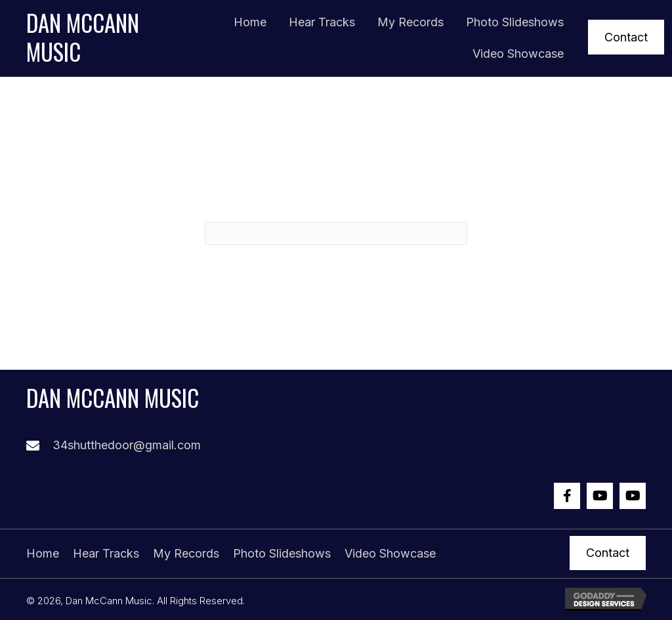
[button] (626, 37)
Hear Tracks (106, 553)
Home (43, 553)
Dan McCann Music (83, 36)
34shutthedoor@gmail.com (127, 445)
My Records (186, 553)
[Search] (336, 233)
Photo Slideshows (282, 553)
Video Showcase (390, 553)
